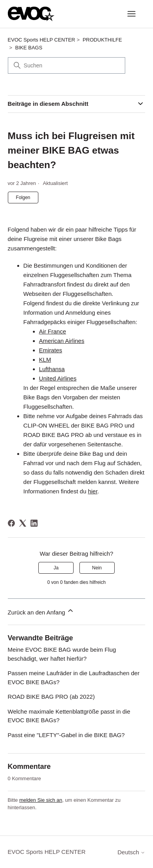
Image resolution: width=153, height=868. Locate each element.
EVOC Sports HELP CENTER (41, 40)
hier (93, 491)
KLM (45, 360)
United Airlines (58, 378)
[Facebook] (11, 523)
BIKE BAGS (29, 48)
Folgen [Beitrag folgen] (23, 198)
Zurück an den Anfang (41, 611)
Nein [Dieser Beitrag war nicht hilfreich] (97, 568)
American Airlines (62, 341)
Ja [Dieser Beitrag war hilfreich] (56, 568)
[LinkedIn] (34, 523)
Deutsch (131, 852)
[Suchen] (67, 65)
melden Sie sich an (41, 800)
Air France (53, 331)
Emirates (51, 350)
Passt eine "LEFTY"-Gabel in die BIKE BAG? (66, 735)
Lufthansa (52, 369)
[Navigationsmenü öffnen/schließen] (131, 14)
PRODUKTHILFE (102, 40)
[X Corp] (23, 523)
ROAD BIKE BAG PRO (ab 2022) (51, 697)
